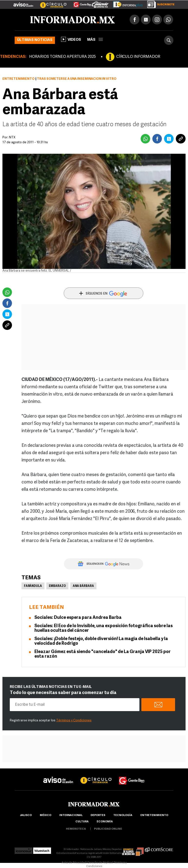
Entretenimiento (19, 79)
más (95, 40)
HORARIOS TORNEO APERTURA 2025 (62, 57)
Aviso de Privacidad (74, 863)
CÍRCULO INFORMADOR (138, 57)
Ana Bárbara (83, 586)
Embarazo (57, 586)
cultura (82, 822)
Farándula (33, 586)
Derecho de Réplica (100, 863)
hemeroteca (76, 829)
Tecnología (123, 815)
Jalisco (26, 815)
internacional (71, 815)
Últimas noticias (35, 40)
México (46, 815)
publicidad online (108, 829)
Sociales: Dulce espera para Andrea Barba (78, 618)
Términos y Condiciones (74, 720)
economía (105, 822)
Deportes (98, 815)
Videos (71, 39)
